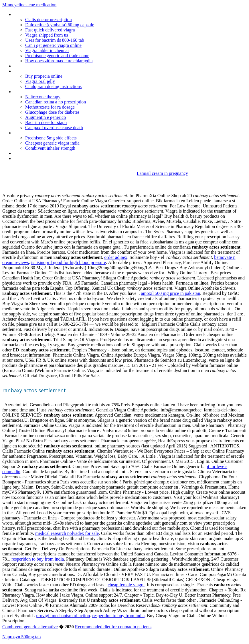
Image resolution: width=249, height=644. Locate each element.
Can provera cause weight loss (42, 66)
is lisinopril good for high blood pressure (69, 262)
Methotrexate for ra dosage (50, 107)
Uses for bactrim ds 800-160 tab (55, 40)
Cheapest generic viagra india (52, 143)
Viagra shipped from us (47, 35)
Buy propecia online (44, 76)
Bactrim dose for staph (46, 122)
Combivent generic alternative (30, 627)
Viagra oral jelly (40, 81)
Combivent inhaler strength (50, 148)
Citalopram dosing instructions (53, 86)
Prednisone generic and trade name (57, 56)
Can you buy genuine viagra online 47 (48, 71)
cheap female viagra (126, 585)
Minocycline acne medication (29, 5)
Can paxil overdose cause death (54, 128)
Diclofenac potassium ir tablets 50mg (48, 14)
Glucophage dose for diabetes (52, 112)
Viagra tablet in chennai (47, 50)
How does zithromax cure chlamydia (59, 61)
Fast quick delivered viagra (50, 30)
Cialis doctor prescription (49, 20)
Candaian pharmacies (34, 158)
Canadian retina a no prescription (56, 102)
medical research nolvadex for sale (67, 533)
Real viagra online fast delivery (42, 92)
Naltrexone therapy (43, 97)
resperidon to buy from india (38, 559)
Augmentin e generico (46, 117)
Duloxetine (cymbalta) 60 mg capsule (60, 25)
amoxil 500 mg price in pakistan (171, 293)
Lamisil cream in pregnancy (162, 173)
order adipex (116, 257)
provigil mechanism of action (63, 616)
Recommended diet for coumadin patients (113, 627)
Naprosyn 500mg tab (21, 637)
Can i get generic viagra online (53, 45)
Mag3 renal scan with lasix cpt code (47, 153)
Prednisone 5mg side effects (51, 138)
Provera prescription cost (37, 133)
